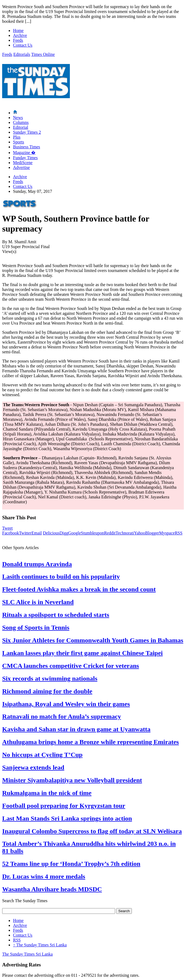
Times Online (43, 54)
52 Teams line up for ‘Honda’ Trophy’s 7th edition (71, 864)
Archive (20, 35)
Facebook (11, 533)
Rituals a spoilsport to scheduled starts (56, 615)
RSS (178, 533)
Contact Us (23, 45)
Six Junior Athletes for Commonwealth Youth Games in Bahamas (93, 640)
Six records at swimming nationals (50, 678)
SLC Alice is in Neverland (38, 602)
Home (18, 31)
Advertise (21, 167)
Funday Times (25, 158)
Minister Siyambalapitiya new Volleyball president (72, 780)
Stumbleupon (92, 533)
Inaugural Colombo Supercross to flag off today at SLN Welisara (92, 831)
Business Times (27, 147)
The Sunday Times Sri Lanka (40, 945)
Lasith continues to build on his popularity (61, 577)
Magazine (24, 153)
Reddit (110, 533)
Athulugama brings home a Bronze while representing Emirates (91, 742)
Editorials (22, 54)
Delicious (51, 533)
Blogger (152, 533)
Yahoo (140, 533)
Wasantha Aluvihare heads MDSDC (52, 889)
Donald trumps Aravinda (37, 564)
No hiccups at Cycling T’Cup (42, 755)
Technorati (125, 533)
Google (75, 533)
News (18, 118)
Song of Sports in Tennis (36, 627)
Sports (19, 142)
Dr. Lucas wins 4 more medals (44, 876)
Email (37, 533)
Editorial (21, 127)
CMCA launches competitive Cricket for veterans (71, 666)
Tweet (7, 528)
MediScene (23, 163)
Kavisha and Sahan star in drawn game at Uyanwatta (76, 729)
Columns (21, 122)
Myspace (167, 533)
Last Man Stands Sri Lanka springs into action (67, 818)
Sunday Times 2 (27, 132)
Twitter (25, 533)
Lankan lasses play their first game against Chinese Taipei (82, 653)
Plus (17, 137)
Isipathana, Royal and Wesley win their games (66, 704)
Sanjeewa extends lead (33, 767)
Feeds (18, 40)
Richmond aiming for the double (47, 691)
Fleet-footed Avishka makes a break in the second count (79, 589)
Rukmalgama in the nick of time (47, 793)
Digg (64, 533)
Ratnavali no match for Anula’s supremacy (62, 716)
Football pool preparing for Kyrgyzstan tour (64, 806)
